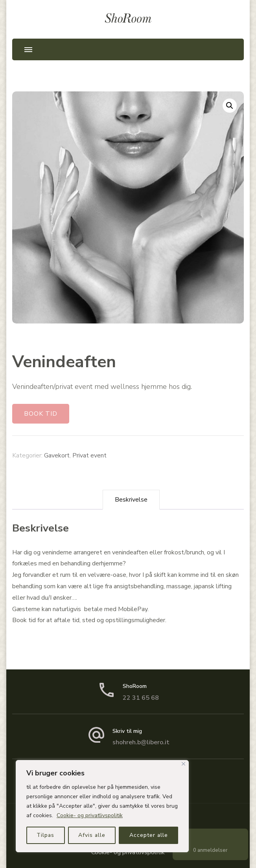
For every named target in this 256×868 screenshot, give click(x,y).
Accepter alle (149, 835)
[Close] (183, 764)
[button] (230, 106)
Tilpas (45, 835)
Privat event (89, 455)
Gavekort (57, 455)
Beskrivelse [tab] (131, 500)
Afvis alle (92, 835)
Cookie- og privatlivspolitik (90, 815)
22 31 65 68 (141, 698)
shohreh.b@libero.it (141, 742)
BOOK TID (41, 414)
